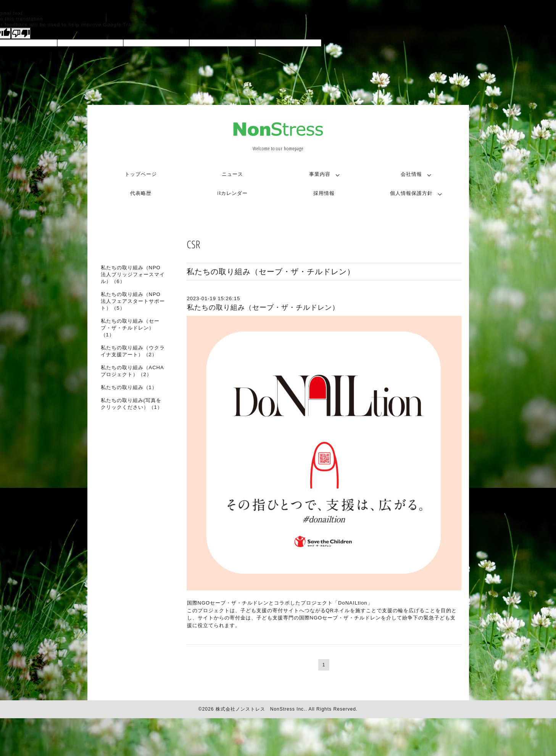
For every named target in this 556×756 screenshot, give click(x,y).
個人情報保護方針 (411, 193)
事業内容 (320, 174)
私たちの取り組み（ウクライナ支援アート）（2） (133, 351)
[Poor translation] (21, 33)
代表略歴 (141, 193)
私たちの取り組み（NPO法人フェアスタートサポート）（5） (133, 301)
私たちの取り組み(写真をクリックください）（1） (132, 404)
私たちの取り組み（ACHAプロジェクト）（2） (132, 371)
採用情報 (324, 193)
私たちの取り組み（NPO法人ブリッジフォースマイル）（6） (133, 274)
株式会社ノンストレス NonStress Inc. (261, 709)
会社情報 (411, 174)
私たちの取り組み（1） (129, 387)
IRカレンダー (232, 193)
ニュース (232, 174)
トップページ (141, 174)
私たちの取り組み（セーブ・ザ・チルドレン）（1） (130, 328)
